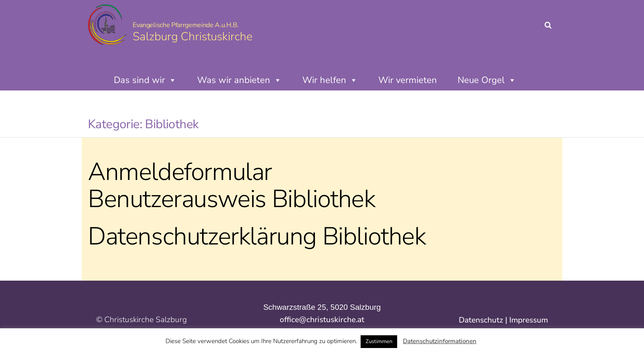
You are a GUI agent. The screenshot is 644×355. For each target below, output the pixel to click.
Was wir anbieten (239, 80)
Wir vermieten (408, 80)
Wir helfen (330, 80)
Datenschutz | (484, 320)
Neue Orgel (487, 80)
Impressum (529, 320)
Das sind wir (145, 80)
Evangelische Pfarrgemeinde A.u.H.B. (186, 25)
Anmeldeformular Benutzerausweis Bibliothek (232, 185)
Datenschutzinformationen (440, 341)
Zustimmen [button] (379, 341)
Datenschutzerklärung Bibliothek (257, 236)
